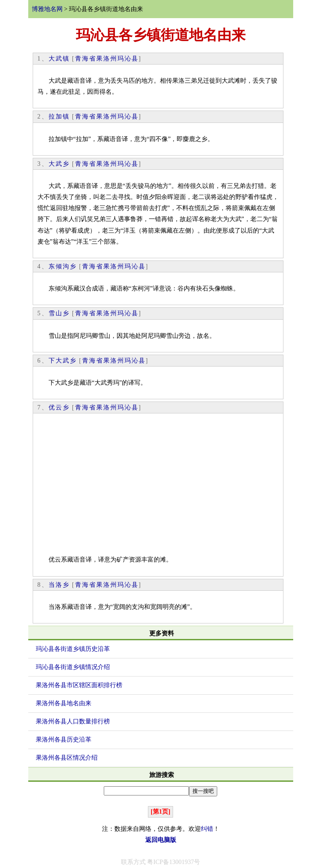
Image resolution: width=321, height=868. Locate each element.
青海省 (86, 59)
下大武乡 (63, 361)
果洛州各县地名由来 (64, 703)
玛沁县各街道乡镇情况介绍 (73, 667)
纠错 (207, 829)
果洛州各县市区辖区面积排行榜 (79, 685)
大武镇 (59, 59)
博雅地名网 (47, 9)
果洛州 (107, 59)
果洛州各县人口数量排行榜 (73, 721)
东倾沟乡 (63, 266)
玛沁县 (128, 59)
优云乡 (59, 407)
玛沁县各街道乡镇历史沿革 (73, 649)
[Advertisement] (158, 486)
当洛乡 (59, 585)
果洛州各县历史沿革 (64, 740)
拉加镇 (59, 117)
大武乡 (59, 164)
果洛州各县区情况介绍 (67, 758)
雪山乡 (59, 313)
